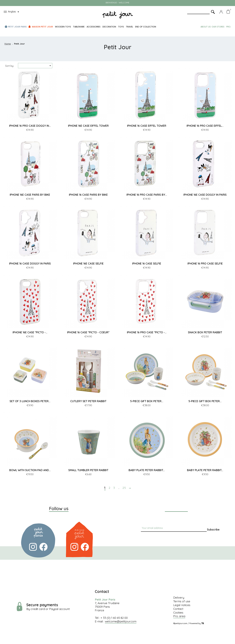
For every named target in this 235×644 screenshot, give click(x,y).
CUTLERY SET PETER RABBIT (88, 401)
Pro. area (179, 616)
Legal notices (182, 605)
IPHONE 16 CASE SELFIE (147, 264)
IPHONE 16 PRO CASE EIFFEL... (205, 126)
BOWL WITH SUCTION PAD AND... (30, 470)
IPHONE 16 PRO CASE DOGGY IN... (30, 126)
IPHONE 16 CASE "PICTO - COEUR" (88, 332)
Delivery (179, 598)
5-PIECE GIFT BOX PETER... (147, 401)
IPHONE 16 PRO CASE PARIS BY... (147, 195)
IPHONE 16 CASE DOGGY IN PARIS (30, 264)
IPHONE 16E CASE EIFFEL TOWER (88, 126)
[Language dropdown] (12, 12)
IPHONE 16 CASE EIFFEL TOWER (147, 126)
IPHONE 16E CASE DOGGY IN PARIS (205, 195)
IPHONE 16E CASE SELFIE (88, 264)
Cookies (178, 613)
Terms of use (182, 601)
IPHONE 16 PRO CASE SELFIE (205, 264)
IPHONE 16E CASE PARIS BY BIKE (30, 195)
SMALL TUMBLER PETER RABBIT (88, 470)
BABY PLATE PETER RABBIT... (147, 470)
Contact (178, 609)
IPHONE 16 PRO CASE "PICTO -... (147, 332)
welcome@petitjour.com (121, 621)
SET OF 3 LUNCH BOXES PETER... (30, 401)
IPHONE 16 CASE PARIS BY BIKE (88, 195)
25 (124, 488)
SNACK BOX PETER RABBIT (205, 332)
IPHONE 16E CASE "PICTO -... (30, 332)
